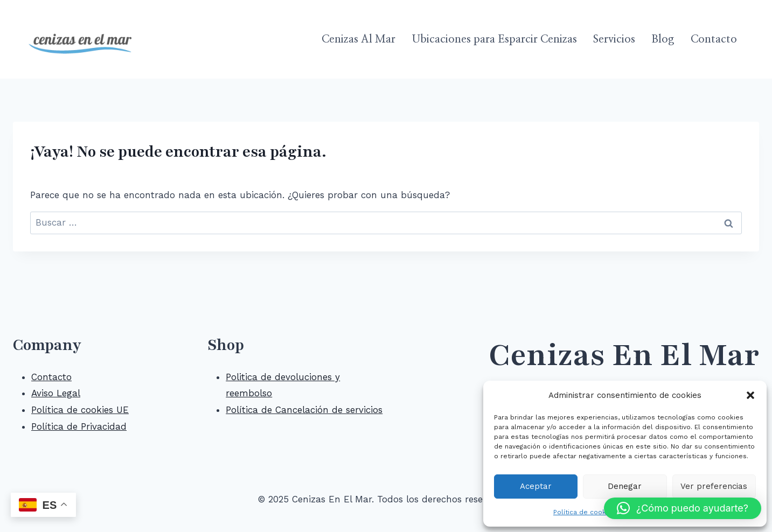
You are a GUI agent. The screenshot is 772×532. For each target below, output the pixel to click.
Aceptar (536, 486)
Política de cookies (585, 512)
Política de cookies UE (80, 410)
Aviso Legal (56, 393)
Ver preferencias (714, 486)
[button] (750, 395)
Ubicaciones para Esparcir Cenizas (495, 39)
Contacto (714, 39)
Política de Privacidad (79, 426)
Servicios (614, 39)
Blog (663, 39)
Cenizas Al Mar (359, 39)
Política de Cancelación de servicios (304, 410)
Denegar (625, 486)
